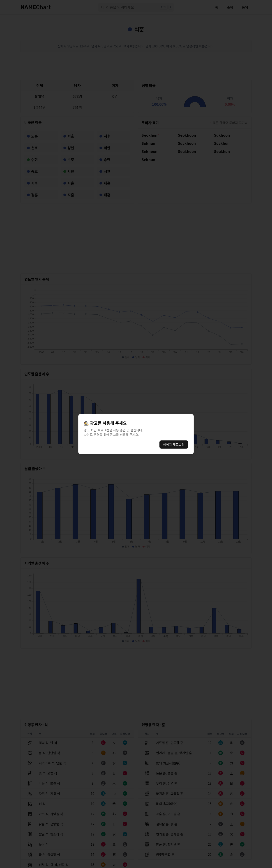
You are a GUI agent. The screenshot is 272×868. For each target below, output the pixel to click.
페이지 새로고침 (174, 445)
